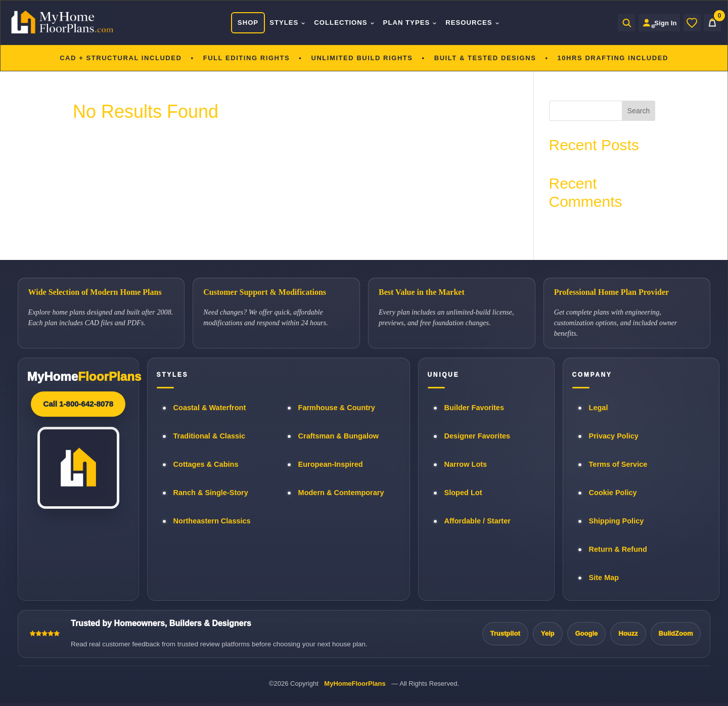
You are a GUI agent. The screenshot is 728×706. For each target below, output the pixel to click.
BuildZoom (676, 633)
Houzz (628, 633)
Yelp (548, 633)
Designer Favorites (477, 436)
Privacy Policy (614, 436)
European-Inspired (331, 464)
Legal (599, 408)
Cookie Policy (613, 493)
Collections (342, 23)
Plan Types (407, 23)
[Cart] (712, 23)
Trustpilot (505, 633)
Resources (470, 23)
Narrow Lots (466, 464)
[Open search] (621, 23)
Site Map (604, 578)
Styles (285, 23)
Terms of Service (618, 464)
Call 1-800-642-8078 (78, 404)
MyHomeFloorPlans (355, 683)
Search (639, 111)
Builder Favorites (474, 408)
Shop (245, 23)
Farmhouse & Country (337, 408)
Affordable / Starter (477, 521)
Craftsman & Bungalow (339, 436)
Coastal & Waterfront (210, 408)
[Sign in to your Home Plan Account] (656, 23)
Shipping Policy (617, 521)
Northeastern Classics (212, 521)
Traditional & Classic (210, 436)
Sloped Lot (463, 493)
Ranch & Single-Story (211, 493)
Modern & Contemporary (341, 493)
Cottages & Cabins (206, 464)
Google (587, 633)
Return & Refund (618, 549)
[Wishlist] (692, 23)
